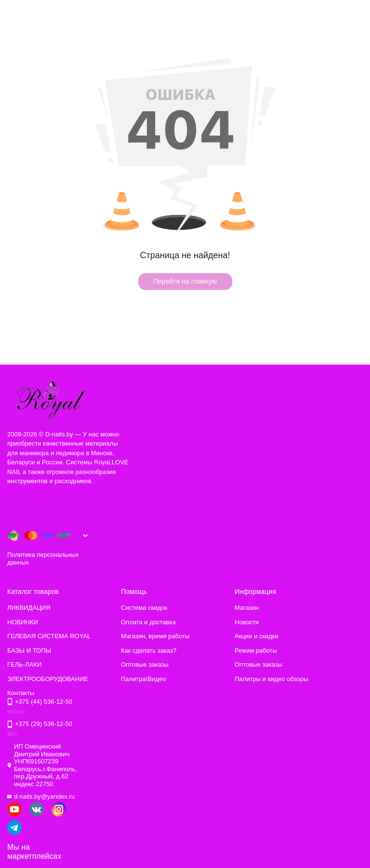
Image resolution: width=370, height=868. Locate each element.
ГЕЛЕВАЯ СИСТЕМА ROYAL (49, 636)
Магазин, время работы (155, 636)
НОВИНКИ (23, 622)
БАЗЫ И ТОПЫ (29, 651)
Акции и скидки (257, 636)
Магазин (247, 608)
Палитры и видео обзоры (271, 679)
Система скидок (144, 608)
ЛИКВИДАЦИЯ (29, 608)
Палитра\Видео (143, 679)
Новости (247, 622)
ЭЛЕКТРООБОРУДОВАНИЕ (48, 679)
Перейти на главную (185, 281)
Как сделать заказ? (149, 651)
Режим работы (256, 651)
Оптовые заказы (145, 664)
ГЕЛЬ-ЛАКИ (24, 664)
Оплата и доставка (148, 622)
